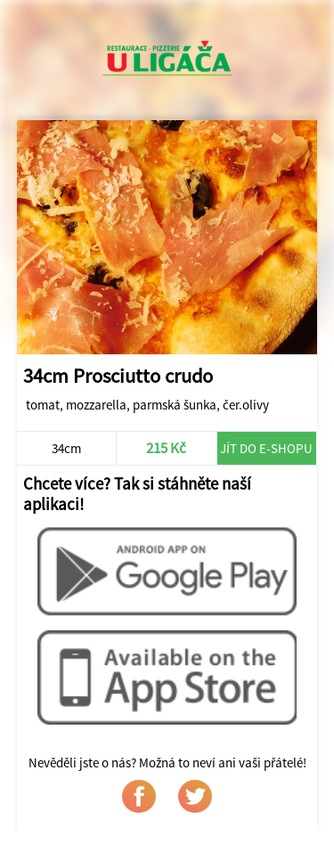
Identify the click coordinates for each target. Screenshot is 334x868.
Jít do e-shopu (266, 448)
